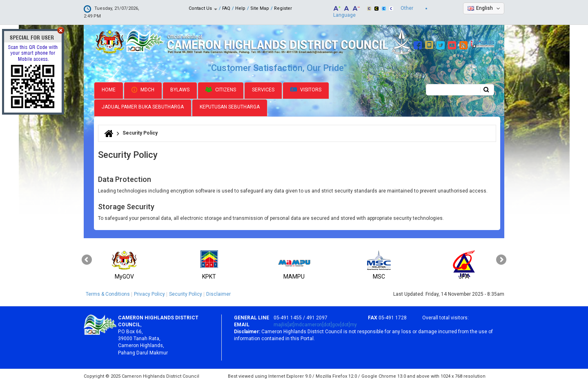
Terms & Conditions (108, 293)
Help (240, 8)
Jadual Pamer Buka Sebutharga (143, 106)
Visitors (306, 89)
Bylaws (180, 89)
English (484, 8)
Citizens (221, 89)
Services (263, 89)
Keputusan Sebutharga (230, 106)
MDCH (143, 89)
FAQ (226, 8)
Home (109, 89)
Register (283, 8)
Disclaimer (218, 293)
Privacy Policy (149, 293)
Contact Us (203, 8)
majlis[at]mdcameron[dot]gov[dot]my (315, 324)
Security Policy (186, 293)
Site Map (260, 8)
